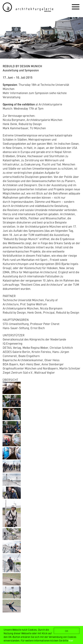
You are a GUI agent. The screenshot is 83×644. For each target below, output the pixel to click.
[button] (76, 7)
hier (71, 640)
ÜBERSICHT (10, 380)
